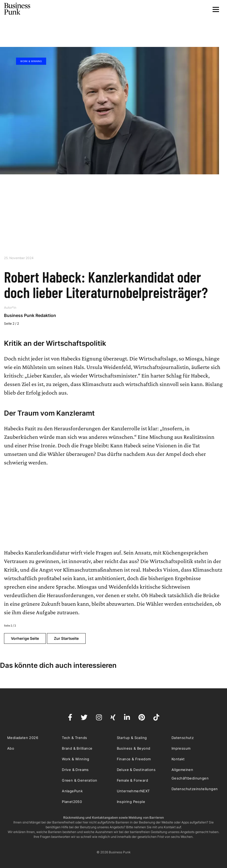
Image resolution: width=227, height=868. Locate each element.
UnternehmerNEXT (133, 791)
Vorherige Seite (25, 638)
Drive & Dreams (75, 770)
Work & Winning (31, 61)
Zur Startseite (66, 638)
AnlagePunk (72, 791)
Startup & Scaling (132, 738)
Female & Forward (132, 780)
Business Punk (17, 9)
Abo (11, 748)
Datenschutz (183, 738)
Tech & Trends (74, 738)
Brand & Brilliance (77, 748)
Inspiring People (131, 802)
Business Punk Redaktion (30, 315)
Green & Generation (79, 780)
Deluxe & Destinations (136, 770)
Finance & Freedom (134, 759)
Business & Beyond (134, 748)
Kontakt (178, 759)
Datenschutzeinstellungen (195, 789)
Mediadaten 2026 (23, 738)
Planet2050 (72, 802)
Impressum (181, 748)
